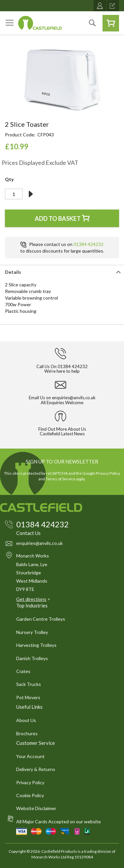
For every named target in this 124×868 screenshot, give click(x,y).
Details (13, 272)
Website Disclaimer (36, 808)
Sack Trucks (29, 684)
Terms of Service (61, 479)
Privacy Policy (108, 473)
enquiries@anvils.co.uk (74, 398)
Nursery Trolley (32, 632)
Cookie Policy (30, 795)
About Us (26, 720)
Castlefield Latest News (62, 434)
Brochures (27, 733)
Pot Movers (28, 697)
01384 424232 (88, 244)
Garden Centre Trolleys (41, 619)
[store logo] (40, 23)
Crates (23, 671)
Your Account (30, 756)
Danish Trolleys (32, 658)
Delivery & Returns (36, 769)
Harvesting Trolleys (36, 645)
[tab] (62, 271)
